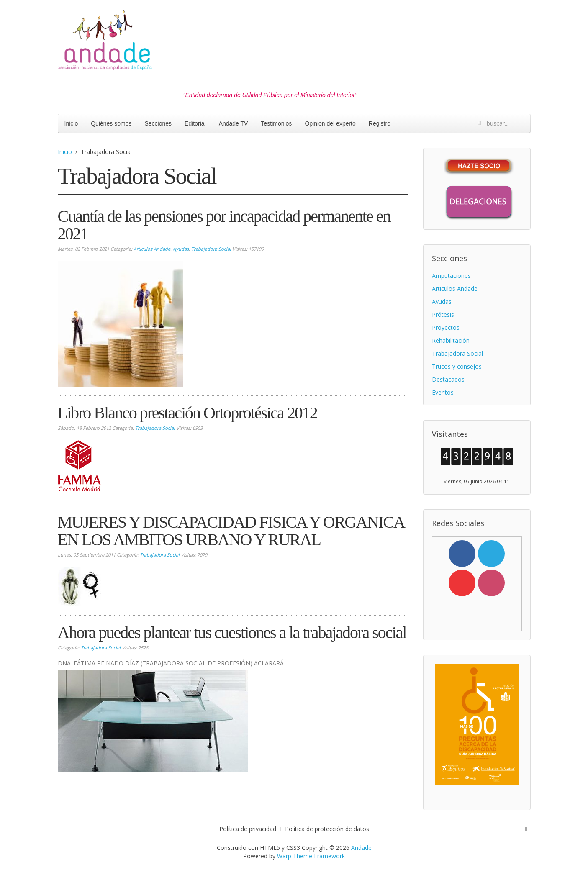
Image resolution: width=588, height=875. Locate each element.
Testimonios (276, 123)
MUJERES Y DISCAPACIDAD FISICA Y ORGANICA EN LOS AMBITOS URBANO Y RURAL (231, 531)
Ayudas (181, 249)
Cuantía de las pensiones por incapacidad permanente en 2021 (224, 225)
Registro (380, 123)
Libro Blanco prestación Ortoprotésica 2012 (187, 413)
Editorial (195, 123)
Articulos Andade (152, 249)
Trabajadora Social (211, 249)
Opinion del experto (330, 123)
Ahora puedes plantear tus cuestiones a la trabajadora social (232, 633)
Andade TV (234, 123)
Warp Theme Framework (311, 856)
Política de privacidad (248, 829)
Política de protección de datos (327, 829)
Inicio (71, 123)
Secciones (158, 123)
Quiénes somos (111, 123)
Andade (361, 848)
